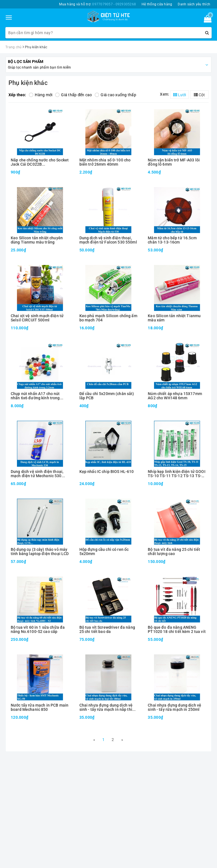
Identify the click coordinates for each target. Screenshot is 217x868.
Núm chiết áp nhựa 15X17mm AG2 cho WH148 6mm (175, 396)
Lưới (180, 95)
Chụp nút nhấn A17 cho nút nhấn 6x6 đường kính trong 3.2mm (35, 396)
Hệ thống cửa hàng (157, 4)
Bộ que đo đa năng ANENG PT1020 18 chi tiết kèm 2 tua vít (177, 630)
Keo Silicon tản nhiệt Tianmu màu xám (174, 318)
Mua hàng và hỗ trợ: (97, 4)
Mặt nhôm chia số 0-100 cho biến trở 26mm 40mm (105, 162)
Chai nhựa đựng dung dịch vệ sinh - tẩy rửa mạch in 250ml (174, 707)
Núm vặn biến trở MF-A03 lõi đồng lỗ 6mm (174, 162)
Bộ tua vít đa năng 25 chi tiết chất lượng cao (174, 552)
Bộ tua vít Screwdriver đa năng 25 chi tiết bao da (107, 630)
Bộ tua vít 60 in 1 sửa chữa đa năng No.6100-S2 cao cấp (38, 630)
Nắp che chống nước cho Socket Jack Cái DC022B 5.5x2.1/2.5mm (40, 162)
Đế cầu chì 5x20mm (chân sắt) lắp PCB (107, 396)
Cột (199, 95)
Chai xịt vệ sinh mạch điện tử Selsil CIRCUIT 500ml (37, 318)
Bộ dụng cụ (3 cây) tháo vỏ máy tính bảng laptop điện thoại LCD (40, 552)
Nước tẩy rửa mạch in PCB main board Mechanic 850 (40, 707)
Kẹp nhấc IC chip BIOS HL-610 (107, 472)
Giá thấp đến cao (73, 95)
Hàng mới (41, 95)
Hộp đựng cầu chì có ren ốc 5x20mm (104, 552)
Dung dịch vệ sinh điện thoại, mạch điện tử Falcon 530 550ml (108, 240)
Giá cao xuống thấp (115, 95)
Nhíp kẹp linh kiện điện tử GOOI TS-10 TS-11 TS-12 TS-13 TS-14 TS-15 (177, 474)
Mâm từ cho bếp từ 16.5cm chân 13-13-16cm (172, 240)
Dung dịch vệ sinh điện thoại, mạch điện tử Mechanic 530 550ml (37, 474)
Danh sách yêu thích (194, 4)
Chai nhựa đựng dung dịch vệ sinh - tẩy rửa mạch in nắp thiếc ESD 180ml (108, 708)
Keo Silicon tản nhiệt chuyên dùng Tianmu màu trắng (37, 240)
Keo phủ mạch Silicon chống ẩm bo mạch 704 (108, 318)
